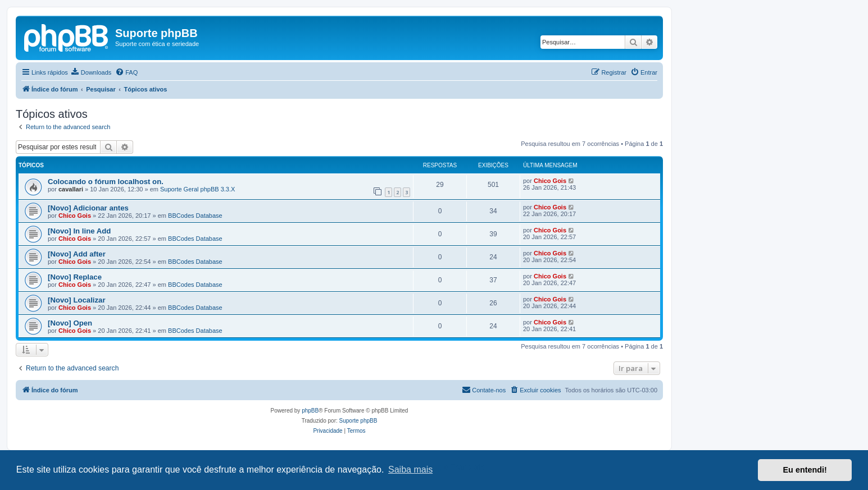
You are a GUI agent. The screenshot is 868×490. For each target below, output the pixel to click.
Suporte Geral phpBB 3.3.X (197, 189)
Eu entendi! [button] (805, 470)
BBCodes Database (195, 216)
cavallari (71, 189)
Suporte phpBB (358, 421)
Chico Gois (550, 181)
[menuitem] (91, 72)
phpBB (310, 411)
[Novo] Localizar (77, 300)
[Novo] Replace (75, 277)
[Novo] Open (70, 323)
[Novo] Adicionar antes (88, 208)
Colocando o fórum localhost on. (106, 182)
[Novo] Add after (77, 254)
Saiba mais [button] (410, 470)
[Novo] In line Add (79, 231)
